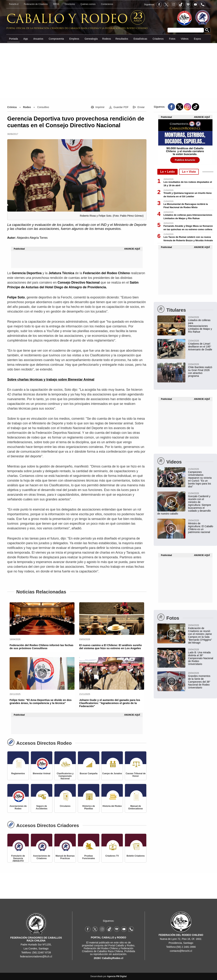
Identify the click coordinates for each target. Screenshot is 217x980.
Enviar (141, 107)
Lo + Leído (167, 172)
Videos (185, 39)
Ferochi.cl (14, 4)
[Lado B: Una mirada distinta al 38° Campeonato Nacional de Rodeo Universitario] (185, 657)
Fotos (172, 39)
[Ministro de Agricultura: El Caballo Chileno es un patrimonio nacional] (185, 526)
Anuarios (38, 39)
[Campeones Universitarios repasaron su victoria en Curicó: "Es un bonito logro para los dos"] (185, 478)
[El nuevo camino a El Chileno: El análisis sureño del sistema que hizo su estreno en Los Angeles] (112, 619)
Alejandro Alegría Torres (32, 238)
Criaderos (158, 39)
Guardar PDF (121, 107)
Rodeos (107, 39)
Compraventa (56, 39)
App (26, 39)
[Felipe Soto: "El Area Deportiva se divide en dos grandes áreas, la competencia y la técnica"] (42, 673)
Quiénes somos (88, 4)
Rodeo (27, 107)
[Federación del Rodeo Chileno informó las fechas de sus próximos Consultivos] (42, 619)
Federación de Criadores (36, 4)
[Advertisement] (109, 70)
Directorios (70, 4)
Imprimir (100, 107)
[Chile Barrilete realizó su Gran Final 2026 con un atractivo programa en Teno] (185, 370)
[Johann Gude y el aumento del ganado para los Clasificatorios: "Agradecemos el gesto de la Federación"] (112, 673)
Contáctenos (107, 4)
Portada (13, 39)
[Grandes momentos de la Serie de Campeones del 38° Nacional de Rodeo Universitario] (185, 680)
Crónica (12, 107)
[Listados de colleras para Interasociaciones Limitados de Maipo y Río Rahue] (185, 324)
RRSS (56, 4)
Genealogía (91, 39)
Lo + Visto (189, 172)
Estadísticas (140, 39)
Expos (197, 39)
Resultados (122, 39)
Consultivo (43, 107)
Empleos (74, 39)
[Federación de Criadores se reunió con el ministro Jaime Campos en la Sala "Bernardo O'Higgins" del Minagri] (185, 634)
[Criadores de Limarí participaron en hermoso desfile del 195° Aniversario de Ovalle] (185, 345)
